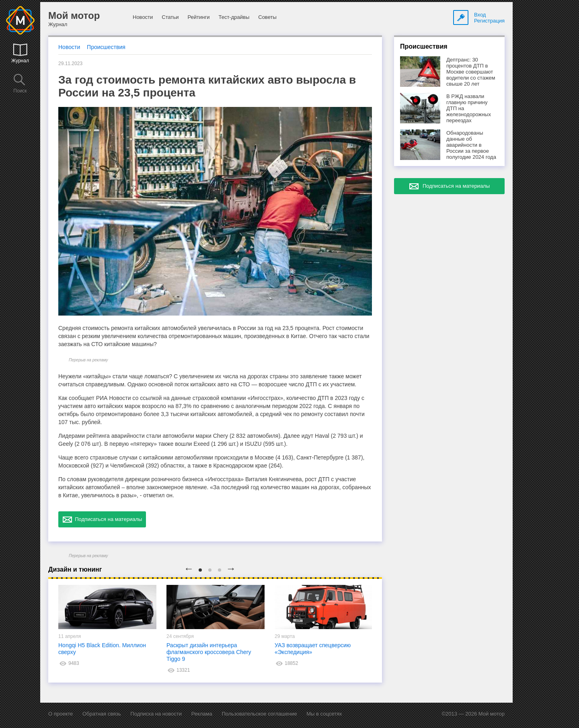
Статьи (170, 17)
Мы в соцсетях (324, 714)
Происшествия (106, 47)
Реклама (202, 714)
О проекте (61, 714)
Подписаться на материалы (102, 519)
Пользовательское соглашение (259, 714)
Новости (143, 17)
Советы (267, 17)
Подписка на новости (156, 714)
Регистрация (489, 21)
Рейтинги (198, 17)
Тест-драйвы (234, 17)
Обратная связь (102, 714)
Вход (480, 15)
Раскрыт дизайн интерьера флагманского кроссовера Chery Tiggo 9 (209, 652)
